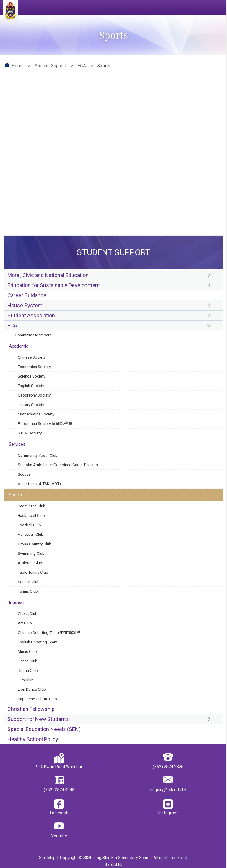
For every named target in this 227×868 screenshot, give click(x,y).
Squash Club (29, 582)
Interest (16, 602)
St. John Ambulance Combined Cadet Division (58, 465)
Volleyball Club (31, 534)
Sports (15, 495)
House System (25, 305)
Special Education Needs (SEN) (44, 729)
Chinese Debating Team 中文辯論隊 (49, 632)
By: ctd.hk (113, 864)
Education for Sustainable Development (54, 285)
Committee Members (33, 335)
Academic (19, 346)
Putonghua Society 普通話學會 (45, 423)
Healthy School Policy (33, 739)
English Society (31, 386)
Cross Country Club (35, 544)
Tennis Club (28, 591)
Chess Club (28, 613)
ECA (82, 66)
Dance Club (28, 661)
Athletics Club (30, 563)
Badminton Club (32, 506)
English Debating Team (38, 642)
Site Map (47, 858)
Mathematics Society (36, 414)
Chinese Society (32, 357)
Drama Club (28, 670)
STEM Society (30, 433)
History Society (31, 405)
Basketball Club (31, 515)
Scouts (24, 474)
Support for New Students (38, 719)
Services (17, 444)
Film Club (26, 680)
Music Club (27, 651)
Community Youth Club (38, 455)
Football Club (29, 525)
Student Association (31, 315)
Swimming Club (31, 553)
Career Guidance (27, 295)
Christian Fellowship (31, 709)
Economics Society (34, 367)
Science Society (31, 376)
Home (18, 66)
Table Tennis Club (33, 572)
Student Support (51, 66)
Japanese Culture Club (37, 699)
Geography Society (34, 395)
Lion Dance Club (32, 689)
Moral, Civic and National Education (48, 275)
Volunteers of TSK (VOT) (39, 484)
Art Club (25, 623)
